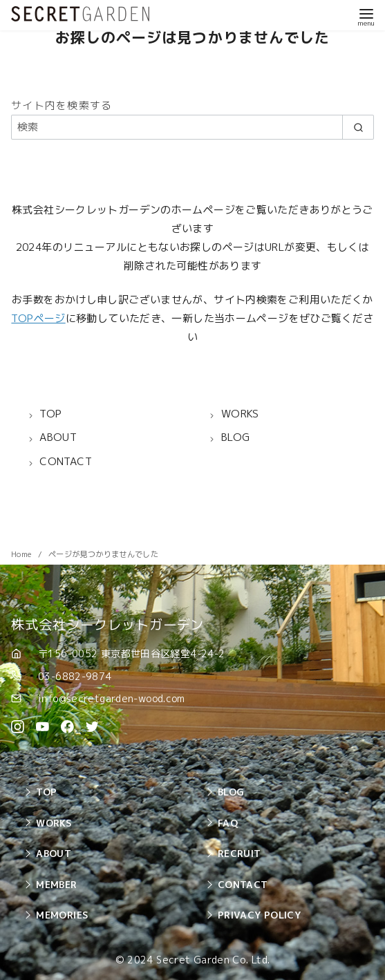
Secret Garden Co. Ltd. (213, 960)
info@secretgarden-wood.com (112, 698)
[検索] (192, 127)
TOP (46, 792)
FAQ (228, 823)
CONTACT (243, 884)
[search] (358, 127)
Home (22, 554)
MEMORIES (62, 915)
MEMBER (56, 884)
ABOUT (54, 853)
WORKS (54, 823)
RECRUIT (240, 853)
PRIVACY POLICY (259, 915)
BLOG (231, 792)
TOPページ (38, 318)
